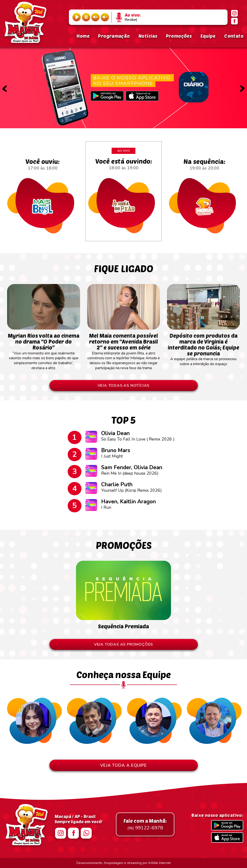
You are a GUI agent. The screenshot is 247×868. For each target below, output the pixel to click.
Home (83, 36)
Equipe (208, 36)
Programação (114, 36)
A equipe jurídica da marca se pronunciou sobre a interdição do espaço (203, 347)
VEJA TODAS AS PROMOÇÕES (123, 644)
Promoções (179, 36)
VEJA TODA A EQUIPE (123, 765)
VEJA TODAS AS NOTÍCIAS (124, 386)
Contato (234, 36)
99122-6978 (145, 824)
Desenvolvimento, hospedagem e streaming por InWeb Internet (123, 863)
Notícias (148, 36)
